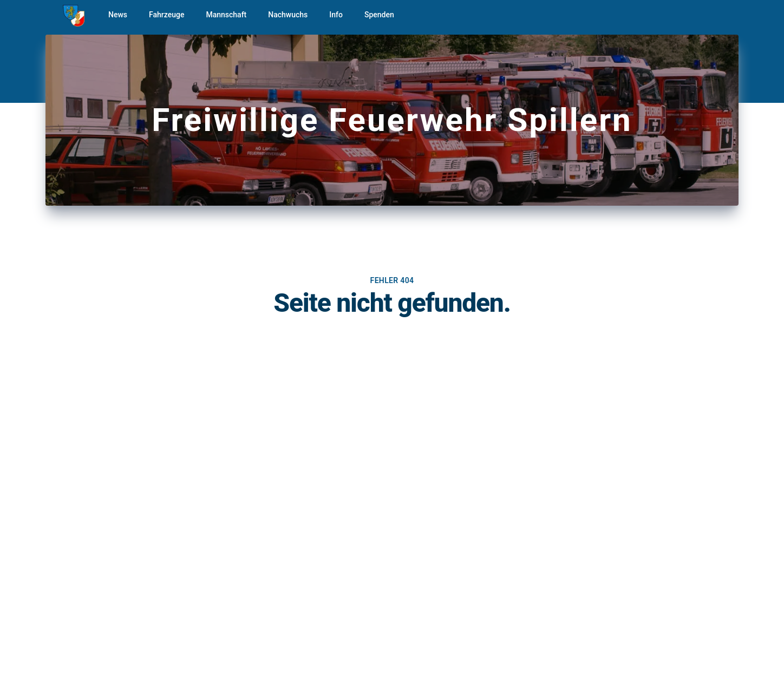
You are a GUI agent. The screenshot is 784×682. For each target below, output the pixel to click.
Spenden (379, 15)
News (118, 15)
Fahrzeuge (166, 15)
